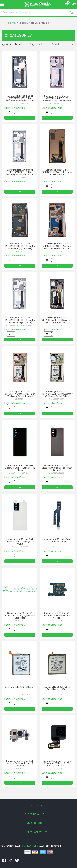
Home (12, 23)
